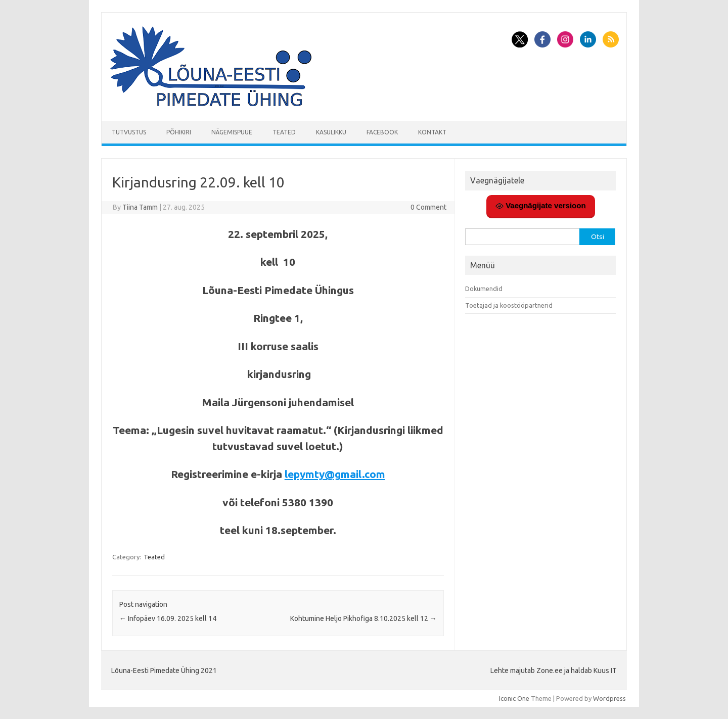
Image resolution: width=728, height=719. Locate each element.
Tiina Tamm (140, 207)
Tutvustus (129, 132)
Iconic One (514, 698)
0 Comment (428, 207)
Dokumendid (484, 289)
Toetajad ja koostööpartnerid (509, 305)
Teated (284, 132)
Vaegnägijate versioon (541, 206)
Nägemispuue (232, 132)
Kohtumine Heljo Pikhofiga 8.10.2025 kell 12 (363, 618)
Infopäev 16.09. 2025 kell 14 (168, 618)
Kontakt (432, 132)
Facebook (382, 132)
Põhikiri (179, 132)
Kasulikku (331, 132)
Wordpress (609, 698)
